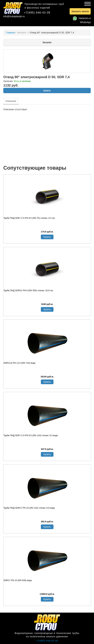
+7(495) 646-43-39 (37, 13)
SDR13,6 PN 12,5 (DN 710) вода (19, 363)
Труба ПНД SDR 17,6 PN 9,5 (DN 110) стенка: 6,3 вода (31, 435)
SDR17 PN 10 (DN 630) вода (18, 580)
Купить (47, 90)
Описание (11, 101)
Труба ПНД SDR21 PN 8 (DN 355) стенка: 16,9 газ (28, 290)
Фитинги (22, 33)
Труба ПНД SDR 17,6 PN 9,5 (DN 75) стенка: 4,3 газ (29, 218)
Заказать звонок (80, 11)
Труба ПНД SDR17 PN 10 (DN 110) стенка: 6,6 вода (29, 508)
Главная (10, 33)
